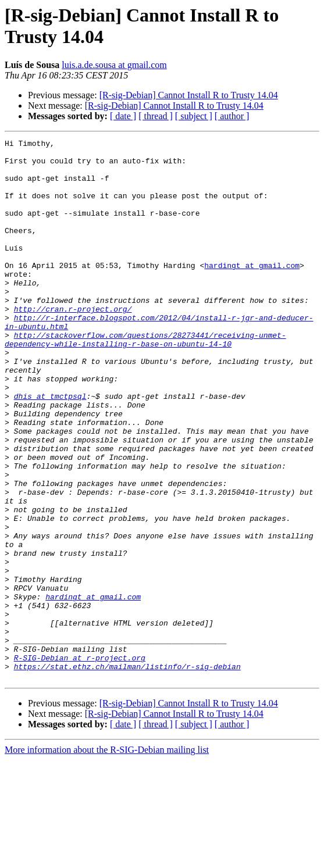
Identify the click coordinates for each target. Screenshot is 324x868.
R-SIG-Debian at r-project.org (80, 762)
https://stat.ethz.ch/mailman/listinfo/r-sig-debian (127, 773)
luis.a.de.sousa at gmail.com (114, 65)
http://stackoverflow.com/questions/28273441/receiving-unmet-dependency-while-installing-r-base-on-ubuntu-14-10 (145, 380)
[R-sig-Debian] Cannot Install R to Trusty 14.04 (189, 95)
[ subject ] (194, 116)
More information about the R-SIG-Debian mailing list (107, 858)
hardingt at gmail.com (252, 291)
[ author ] (232, 116)
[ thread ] (156, 116)
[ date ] (123, 116)
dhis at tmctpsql (50, 448)
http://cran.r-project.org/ (73, 344)
